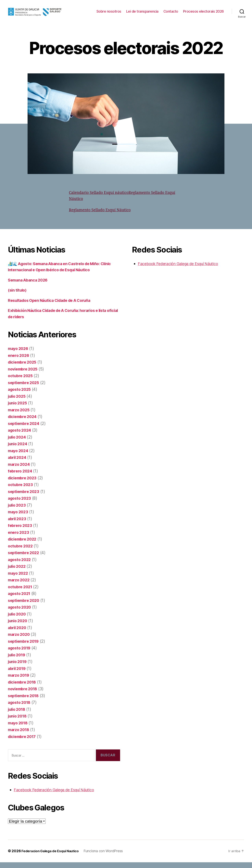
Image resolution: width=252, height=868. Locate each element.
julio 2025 (18, 402)
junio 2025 (18, 409)
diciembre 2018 (23, 688)
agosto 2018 (20, 708)
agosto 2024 (20, 436)
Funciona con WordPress (107, 857)
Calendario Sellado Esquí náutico (101, 198)
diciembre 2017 (23, 742)
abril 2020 (18, 634)
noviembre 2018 (24, 695)
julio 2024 (18, 443)
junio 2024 (18, 450)
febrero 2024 (21, 477)
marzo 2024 (20, 470)
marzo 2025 (20, 416)
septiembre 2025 (25, 389)
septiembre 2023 (25, 497)
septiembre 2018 (25, 702)
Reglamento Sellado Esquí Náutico (102, 216)
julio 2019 (18, 661)
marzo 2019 (19, 681)
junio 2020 (18, 627)
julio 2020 (18, 620)
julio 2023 (18, 511)
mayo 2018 (19, 729)
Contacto (216, 11)
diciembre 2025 (23, 368)
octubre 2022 (21, 552)
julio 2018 (18, 715)
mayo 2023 (19, 518)
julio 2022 (18, 572)
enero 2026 (19, 361)
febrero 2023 (21, 531)
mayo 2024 (19, 457)
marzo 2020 (20, 640)
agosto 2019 (20, 654)
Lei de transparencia (188, 11)
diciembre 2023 (23, 484)
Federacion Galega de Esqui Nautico (52, 857)
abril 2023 (18, 525)
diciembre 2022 (23, 545)
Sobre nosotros (155, 11)
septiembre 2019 (25, 647)
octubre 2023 (21, 491)
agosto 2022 (20, 565)
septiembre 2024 (25, 429)
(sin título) (18, 296)
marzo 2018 (19, 736)
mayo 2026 (19, 354)
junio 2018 (18, 722)
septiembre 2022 (25, 559)
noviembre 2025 (24, 375)
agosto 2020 (20, 613)
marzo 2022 (20, 586)
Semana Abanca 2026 (29, 286)
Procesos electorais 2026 (203, 17)
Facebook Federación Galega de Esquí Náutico (58, 796)
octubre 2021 (21, 593)
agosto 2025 (20, 395)
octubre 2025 (21, 382)
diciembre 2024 (24, 422)
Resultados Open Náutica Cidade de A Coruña (53, 306)
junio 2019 (18, 667)
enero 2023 (19, 538)
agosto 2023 (20, 504)
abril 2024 (18, 463)
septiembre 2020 (25, 606)
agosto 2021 (20, 599)
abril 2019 (18, 674)
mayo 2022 (19, 579)
